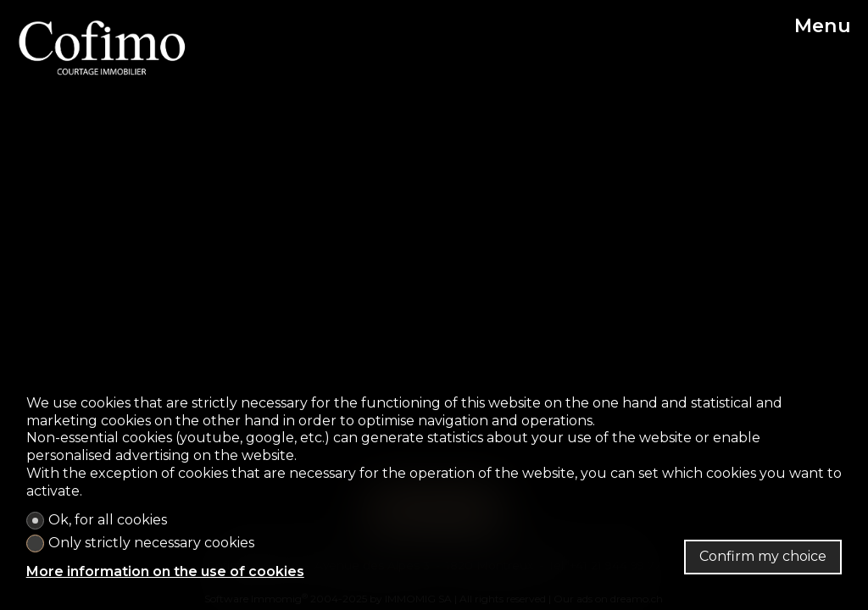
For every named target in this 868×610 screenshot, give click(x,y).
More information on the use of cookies (165, 571)
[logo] (102, 47)
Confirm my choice (763, 556)
